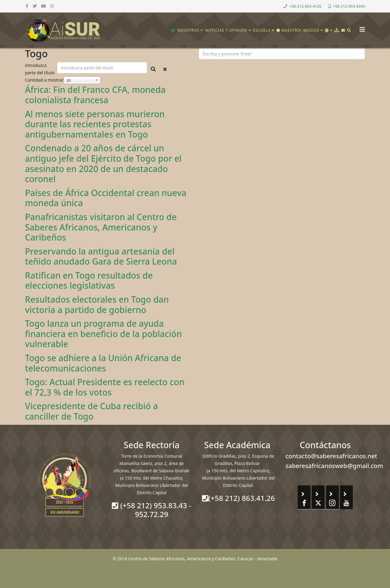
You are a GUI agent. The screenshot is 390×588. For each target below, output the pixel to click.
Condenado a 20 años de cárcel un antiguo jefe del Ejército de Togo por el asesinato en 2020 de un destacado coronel (103, 163)
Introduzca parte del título (40, 69)
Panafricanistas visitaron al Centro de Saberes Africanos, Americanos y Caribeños (101, 227)
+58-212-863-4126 (305, 6)
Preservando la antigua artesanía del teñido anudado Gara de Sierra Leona (101, 256)
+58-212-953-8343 (349, 6)
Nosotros (188, 30)
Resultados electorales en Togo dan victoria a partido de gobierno (97, 305)
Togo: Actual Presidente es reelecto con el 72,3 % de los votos (105, 387)
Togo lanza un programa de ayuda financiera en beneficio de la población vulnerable (103, 334)
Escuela (262, 30)
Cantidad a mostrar (44, 80)
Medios (311, 30)
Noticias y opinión (226, 30)
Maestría (289, 30)
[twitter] (35, 6)
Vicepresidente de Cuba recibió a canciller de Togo (91, 411)
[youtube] (44, 6)
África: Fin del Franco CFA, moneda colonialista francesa (95, 95)
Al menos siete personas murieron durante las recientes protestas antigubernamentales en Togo (95, 124)
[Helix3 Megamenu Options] (361, 28)
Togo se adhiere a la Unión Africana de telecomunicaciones (103, 363)
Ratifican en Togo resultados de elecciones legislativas (89, 280)
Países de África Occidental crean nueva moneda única (106, 198)
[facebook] (27, 6)
